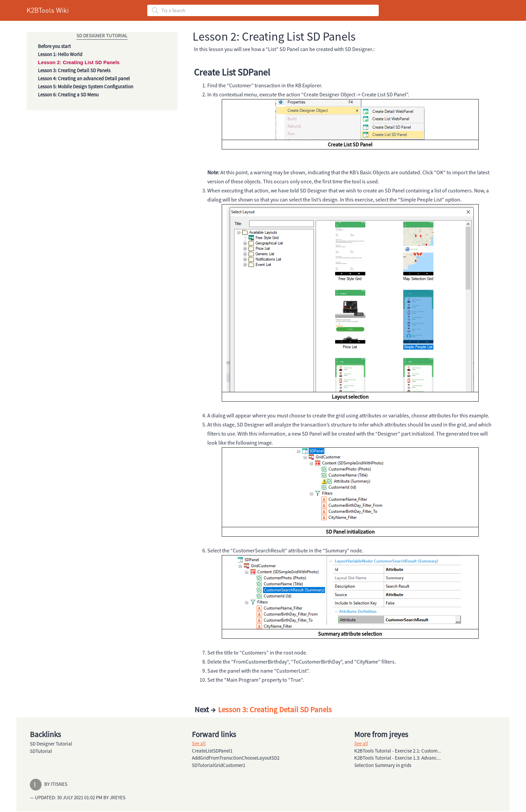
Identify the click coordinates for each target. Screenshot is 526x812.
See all (199, 743)
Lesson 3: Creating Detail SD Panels (74, 70)
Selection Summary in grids (383, 765)
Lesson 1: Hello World (60, 54)
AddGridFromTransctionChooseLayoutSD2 (236, 758)
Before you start (54, 46)
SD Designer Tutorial (102, 35)
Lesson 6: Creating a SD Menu (68, 95)
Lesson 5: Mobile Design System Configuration (86, 86)
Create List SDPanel (232, 72)
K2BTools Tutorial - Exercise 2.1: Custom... (398, 751)
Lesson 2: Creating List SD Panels (79, 62)
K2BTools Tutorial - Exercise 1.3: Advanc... (398, 758)
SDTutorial (41, 751)
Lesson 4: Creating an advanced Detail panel (84, 78)
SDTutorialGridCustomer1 (219, 765)
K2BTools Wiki (48, 10)
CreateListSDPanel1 (212, 751)
